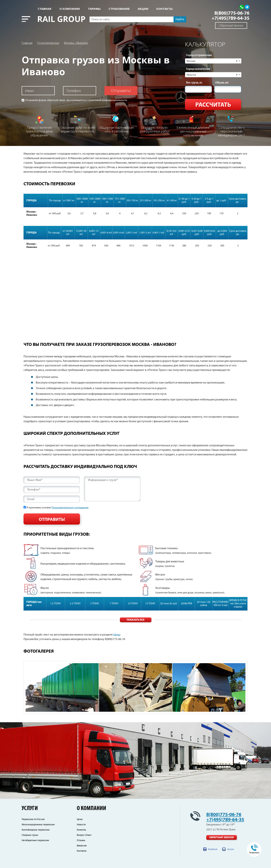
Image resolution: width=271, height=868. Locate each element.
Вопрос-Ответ (84, 835)
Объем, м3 (222, 83)
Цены (117, 635)
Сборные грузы (30, 835)
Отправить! (121, 91)
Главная (45, 9)
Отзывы (81, 840)
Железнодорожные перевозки (38, 825)
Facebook (213, 849)
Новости (81, 825)
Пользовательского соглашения (70, 508)
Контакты (82, 851)
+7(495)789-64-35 (230, 18)
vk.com (231, 849)
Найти (180, 19)
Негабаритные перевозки (35, 840)
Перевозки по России (33, 819)
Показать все (135, 620)
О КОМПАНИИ (70, 9)
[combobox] (213, 61)
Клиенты (81, 830)
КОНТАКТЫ (164, 9)
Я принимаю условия (57, 508)
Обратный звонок (231, 25)
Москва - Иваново (76, 43)
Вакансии (82, 846)
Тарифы (94, 9)
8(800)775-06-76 (232, 13)
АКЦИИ (143, 9)
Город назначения (198, 69)
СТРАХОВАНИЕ (119, 9)
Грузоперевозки (48, 43)
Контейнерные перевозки (36, 830)
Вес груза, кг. (194, 83)
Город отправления (199, 55)
